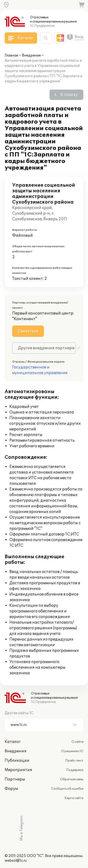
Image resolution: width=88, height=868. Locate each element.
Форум (11, 789)
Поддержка (75, 770)
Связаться (28, 331)
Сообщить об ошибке (67, 789)
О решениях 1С (72, 751)
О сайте (77, 742)
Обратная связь (72, 779)
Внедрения (31, 55)
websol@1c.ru (16, 861)
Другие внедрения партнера (46, 348)
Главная (11, 55)
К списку (69, 95)
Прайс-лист (74, 761)
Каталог (13, 742)
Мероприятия (18, 770)
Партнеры (15, 779)
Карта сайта (74, 798)
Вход (79, 37)
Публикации (17, 761)
